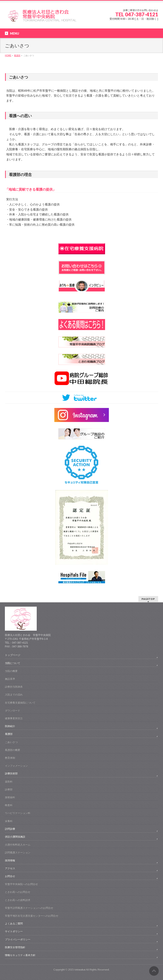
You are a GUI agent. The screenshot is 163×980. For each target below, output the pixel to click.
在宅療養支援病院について (20, 703)
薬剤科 (9, 782)
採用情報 (10, 860)
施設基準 (10, 679)
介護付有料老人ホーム (18, 845)
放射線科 (10, 797)
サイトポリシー (14, 931)
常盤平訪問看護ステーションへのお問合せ (29, 908)
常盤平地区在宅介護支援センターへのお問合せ (32, 916)
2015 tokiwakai (77, 970)
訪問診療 (10, 829)
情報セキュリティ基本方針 (20, 955)
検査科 (9, 805)
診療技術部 (11, 773)
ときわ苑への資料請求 (18, 900)
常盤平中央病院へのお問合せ (21, 884)
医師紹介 (10, 726)
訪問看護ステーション (18, 852)
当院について (13, 663)
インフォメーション (16, 766)
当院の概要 (11, 671)
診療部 (9, 789)
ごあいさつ (11, 742)
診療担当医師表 (14, 687)
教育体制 (10, 758)
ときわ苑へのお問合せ (18, 892)
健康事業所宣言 (14, 718)
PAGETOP (148, 599)
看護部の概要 (13, 750)
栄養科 (9, 821)
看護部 (9, 734)
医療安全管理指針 (15, 947)
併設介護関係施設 (15, 837)
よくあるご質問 (14, 924)
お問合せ (10, 876)
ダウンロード (13, 710)
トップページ (13, 655)
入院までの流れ (14, 695)
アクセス (10, 868)
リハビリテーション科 (18, 813)
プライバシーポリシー (18, 939)
